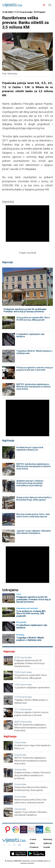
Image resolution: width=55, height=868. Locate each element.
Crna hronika (26, 657)
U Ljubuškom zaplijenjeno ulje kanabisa (30, 335)
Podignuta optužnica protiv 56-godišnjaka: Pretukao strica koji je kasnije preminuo (25, 310)
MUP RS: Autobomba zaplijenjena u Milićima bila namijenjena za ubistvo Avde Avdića (34, 387)
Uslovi (32, 843)
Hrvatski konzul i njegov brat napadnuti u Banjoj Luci (30, 449)
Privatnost (34, 847)
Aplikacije (48, 843)
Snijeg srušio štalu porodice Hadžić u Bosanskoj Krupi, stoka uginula (34, 499)
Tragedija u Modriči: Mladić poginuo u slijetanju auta (34, 352)
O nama (33, 839)
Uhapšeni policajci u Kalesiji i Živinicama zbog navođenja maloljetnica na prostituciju (30, 483)
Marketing (48, 839)
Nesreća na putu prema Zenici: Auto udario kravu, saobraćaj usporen (33, 515)
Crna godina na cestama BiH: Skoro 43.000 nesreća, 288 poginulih (33, 319)
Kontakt (47, 847)
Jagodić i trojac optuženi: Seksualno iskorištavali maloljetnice (34, 532)
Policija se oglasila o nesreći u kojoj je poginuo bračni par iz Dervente (35, 369)
